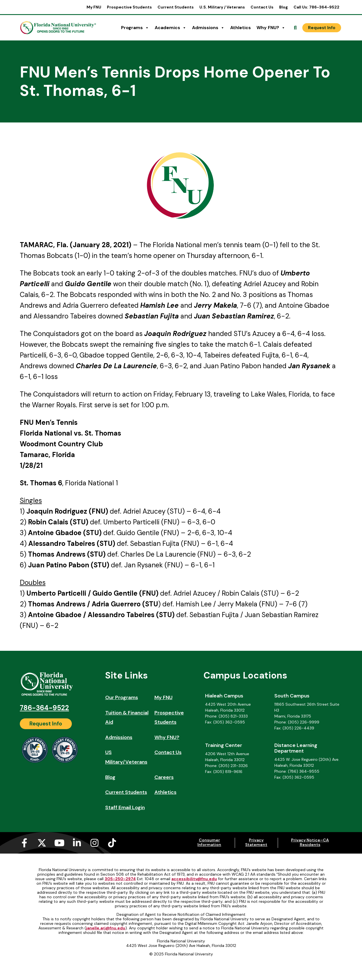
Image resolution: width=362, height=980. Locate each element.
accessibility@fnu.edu (194, 879)
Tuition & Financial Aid (127, 718)
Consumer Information (209, 842)
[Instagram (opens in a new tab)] (94, 843)
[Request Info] (322, 28)
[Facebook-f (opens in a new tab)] (24, 843)
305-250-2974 (120, 879)
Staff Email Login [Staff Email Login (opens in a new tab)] (125, 807)
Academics (171, 28)
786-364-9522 (44, 708)
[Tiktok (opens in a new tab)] (112, 843)
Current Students (176, 7)
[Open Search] (295, 28)
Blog (284, 7)
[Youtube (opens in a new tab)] (59, 843)
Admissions (208, 28)
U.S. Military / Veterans (222, 7)
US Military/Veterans (126, 757)
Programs (135, 28)
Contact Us (262, 7)
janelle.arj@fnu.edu (106, 928)
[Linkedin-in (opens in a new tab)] (77, 843)
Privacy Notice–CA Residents (310, 842)
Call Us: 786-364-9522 (316, 7)
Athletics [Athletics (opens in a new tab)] (241, 28)
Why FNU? (271, 28)
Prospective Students (129, 7)
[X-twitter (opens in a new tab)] (42, 843)
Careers (164, 777)
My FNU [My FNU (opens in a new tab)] (94, 7)
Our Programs (122, 697)
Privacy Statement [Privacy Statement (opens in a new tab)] (256, 842)
